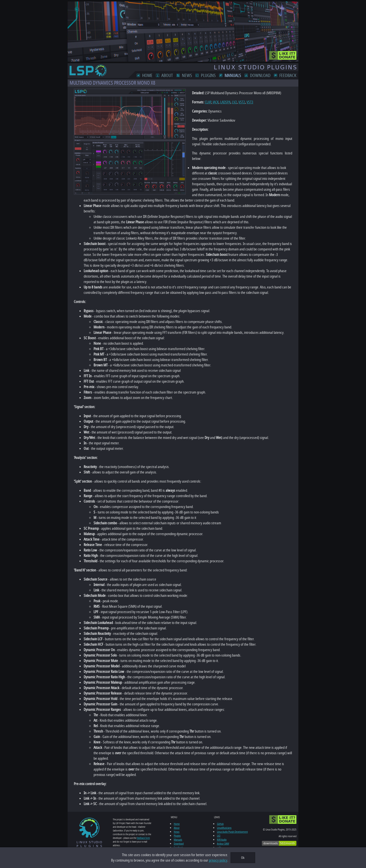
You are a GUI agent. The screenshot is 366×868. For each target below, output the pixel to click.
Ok (243, 858)
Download (262, 75)
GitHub (221, 824)
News (189, 75)
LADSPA (224, 102)
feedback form (125, 838)
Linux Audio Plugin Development (233, 832)
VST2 (240, 102)
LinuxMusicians (225, 828)
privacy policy (218, 860)
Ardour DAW (223, 844)
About (169, 75)
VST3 (248, 102)
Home (149, 75)
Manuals (235, 75)
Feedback (290, 75)
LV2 (233, 102)
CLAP (206, 102)
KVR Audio (222, 840)
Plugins (210, 75)
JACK (214, 102)
